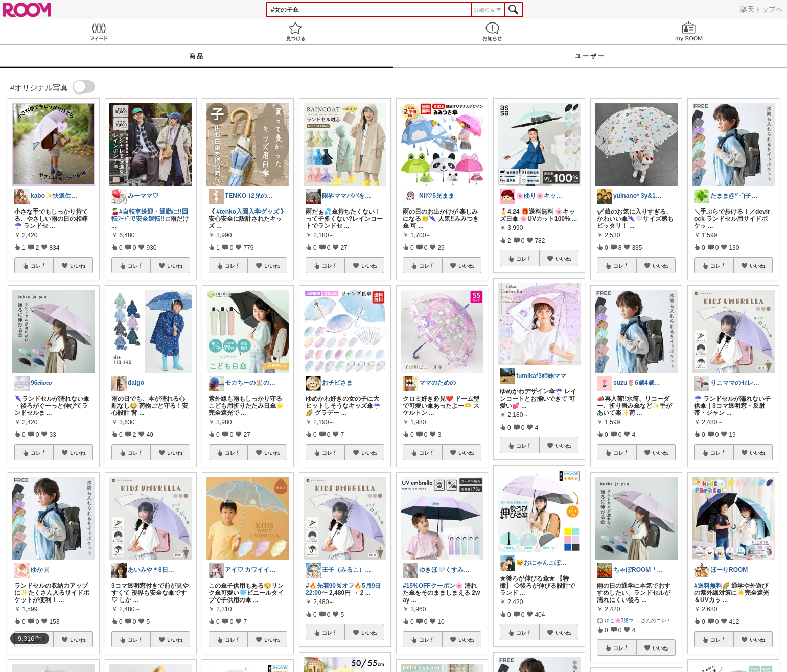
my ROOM (689, 31)
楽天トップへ (761, 9)
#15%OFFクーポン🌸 (433, 586)
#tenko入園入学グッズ (248, 212)
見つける (295, 31)
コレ (38, 266)
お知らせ (492, 31)
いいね (78, 266)
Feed (98, 31)
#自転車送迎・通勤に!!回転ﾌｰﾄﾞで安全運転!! (150, 215)
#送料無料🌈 (712, 586)
